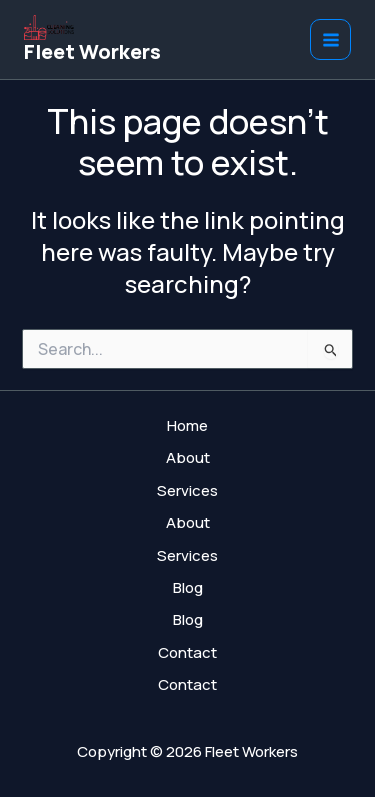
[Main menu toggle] (330, 39)
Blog (188, 587)
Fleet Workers (92, 51)
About (188, 457)
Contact (187, 652)
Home (187, 425)
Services (187, 490)
